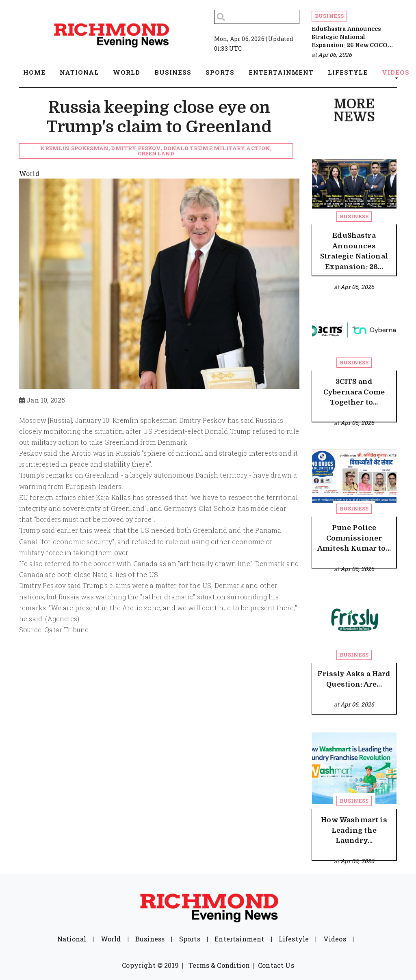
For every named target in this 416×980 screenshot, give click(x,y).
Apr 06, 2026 (335, 55)
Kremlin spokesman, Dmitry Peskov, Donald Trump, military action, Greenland (156, 151)
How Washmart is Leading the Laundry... (354, 830)
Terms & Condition (219, 965)
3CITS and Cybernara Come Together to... (354, 392)
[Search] (257, 17)
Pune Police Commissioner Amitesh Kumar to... (354, 538)
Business (329, 16)
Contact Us (276, 965)
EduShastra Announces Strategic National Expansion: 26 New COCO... (352, 37)
